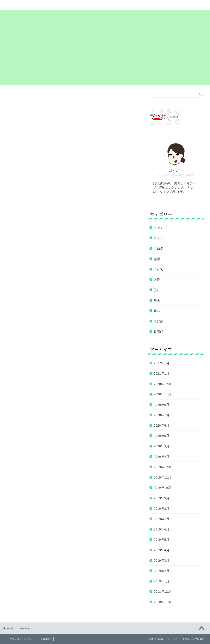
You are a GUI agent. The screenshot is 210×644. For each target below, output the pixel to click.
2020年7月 (161, 415)
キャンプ (160, 228)
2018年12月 (162, 591)
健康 (157, 259)
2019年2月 (161, 571)
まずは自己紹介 (97, 5)
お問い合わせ (171, 5)
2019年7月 (161, 519)
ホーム (23, 5)
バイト (159, 238)
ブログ (159, 248)
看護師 (159, 331)
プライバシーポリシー (134, 6)
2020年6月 (161, 425)
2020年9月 (161, 405)
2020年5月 (161, 436)
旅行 (157, 290)
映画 (157, 300)
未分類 (159, 321)
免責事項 (45, 639)
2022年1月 (161, 363)
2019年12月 (162, 467)
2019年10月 (162, 487)
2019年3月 (161, 560)
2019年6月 (161, 529)
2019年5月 (161, 539)
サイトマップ (60, 5)
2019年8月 (161, 508)
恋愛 (157, 280)
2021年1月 (161, 373)
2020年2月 (161, 456)
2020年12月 (162, 384)
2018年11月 (162, 602)
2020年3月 (161, 446)
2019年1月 (161, 581)
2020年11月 (162, 394)
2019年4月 (161, 550)
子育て (159, 269)
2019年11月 (162, 477)
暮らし (159, 311)
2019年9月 (161, 498)
